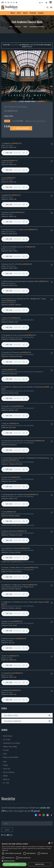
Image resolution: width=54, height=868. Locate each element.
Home (11, 27)
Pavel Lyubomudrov (29, 320)
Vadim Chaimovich (11, 232)
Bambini (5, 765)
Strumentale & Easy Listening (12, 743)
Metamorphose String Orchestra (14, 320)
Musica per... (7, 779)
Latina (5, 754)
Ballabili (5, 776)
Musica (13, 13)
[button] (27, 861)
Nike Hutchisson (28, 372)
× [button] (52, 843)
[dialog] (27, 854)
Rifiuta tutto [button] (40, 864)
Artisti (19, 13)
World (5, 762)
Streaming (33, 13)
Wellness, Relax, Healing (10, 747)
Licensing (41, 13)
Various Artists (9, 116)
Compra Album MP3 (21, 128)
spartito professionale (28, 525)
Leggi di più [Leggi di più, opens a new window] (5, 850)
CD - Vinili (6, 783)
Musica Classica (34, 121)
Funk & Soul (7, 769)
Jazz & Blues (7, 739)
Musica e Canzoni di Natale (11, 757)
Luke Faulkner (9, 145)
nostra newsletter (14, 45)
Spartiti (25, 13)
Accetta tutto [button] (14, 864)
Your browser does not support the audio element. (15, 153)
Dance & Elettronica (9, 772)
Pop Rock (6, 750)
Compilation (42, 121)
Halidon (25, 27)
